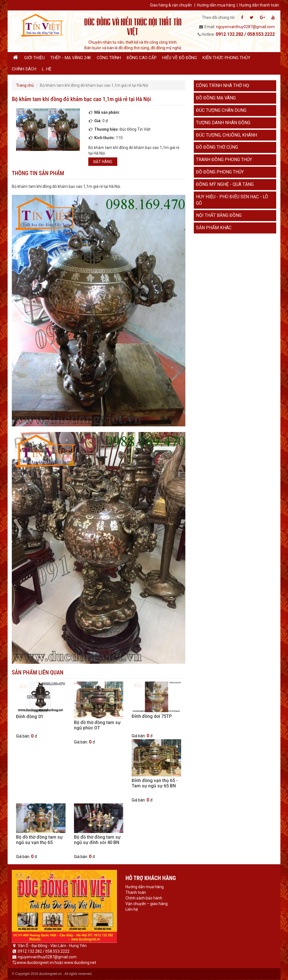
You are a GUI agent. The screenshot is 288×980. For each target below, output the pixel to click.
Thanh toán (136, 892)
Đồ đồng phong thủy (220, 172)
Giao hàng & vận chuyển (171, 5)
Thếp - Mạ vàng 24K (71, 58)
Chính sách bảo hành (144, 898)
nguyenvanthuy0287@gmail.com (245, 27)
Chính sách (24, 69)
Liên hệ (132, 909)
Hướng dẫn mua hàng (216, 5)
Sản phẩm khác (214, 228)
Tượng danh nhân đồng (223, 123)
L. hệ (47, 69)
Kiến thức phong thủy (226, 58)
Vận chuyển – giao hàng (147, 904)
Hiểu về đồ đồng (180, 58)
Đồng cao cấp (142, 58)
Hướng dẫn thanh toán (259, 5)
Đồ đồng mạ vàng (216, 98)
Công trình (109, 58)
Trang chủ (25, 85)
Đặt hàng (103, 162)
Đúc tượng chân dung (221, 110)
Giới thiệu (34, 58)
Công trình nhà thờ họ (223, 85)
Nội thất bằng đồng (219, 215)
